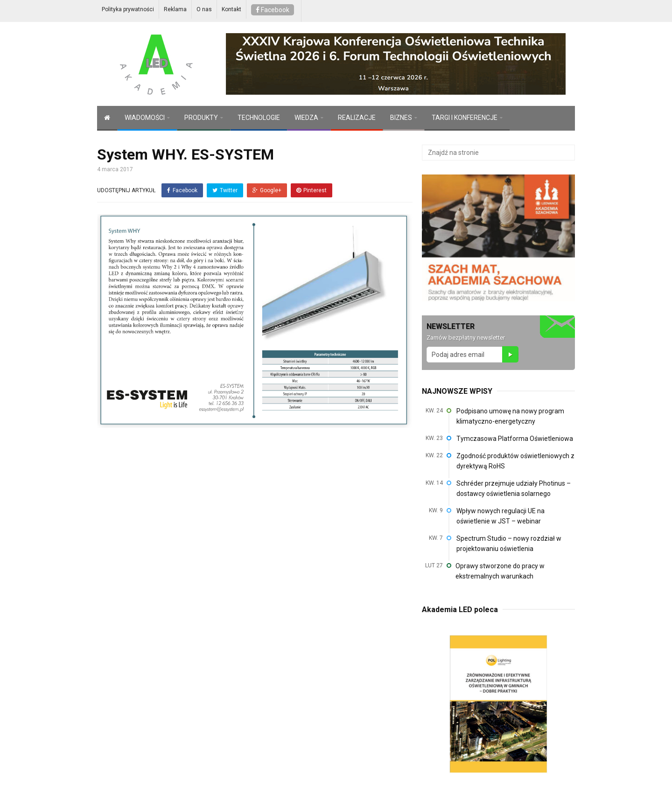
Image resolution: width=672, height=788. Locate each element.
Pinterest (311, 190)
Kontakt (231, 9)
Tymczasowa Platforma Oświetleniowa (515, 439)
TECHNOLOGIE (259, 118)
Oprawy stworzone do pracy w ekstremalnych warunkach (500, 571)
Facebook (273, 10)
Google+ (267, 190)
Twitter (225, 190)
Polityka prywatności (128, 9)
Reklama (175, 9)
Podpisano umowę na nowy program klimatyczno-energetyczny (510, 416)
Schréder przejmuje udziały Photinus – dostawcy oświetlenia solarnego (514, 488)
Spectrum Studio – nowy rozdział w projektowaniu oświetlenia (509, 544)
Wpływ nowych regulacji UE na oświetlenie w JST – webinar (500, 516)
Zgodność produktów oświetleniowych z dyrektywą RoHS (515, 461)
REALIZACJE (357, 118)
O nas (204, 9)
